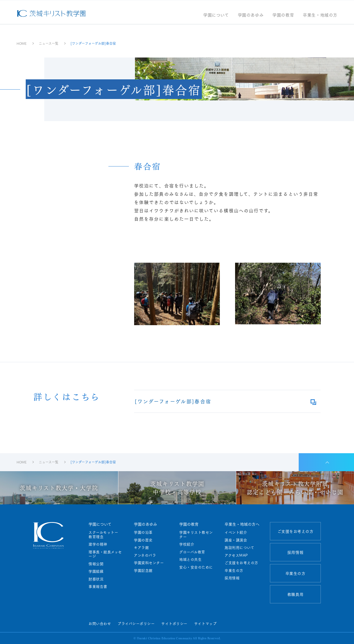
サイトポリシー (174, 623)
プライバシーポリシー (136, 623)
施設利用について (239, 547)
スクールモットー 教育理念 (105, 534)
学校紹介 (187, 544)
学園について (216, 15)
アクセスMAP (236, 555)
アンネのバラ (145, 555)
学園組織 (96, 571)
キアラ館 (141, 547)
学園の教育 (283, 15)
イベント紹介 (236, 532)
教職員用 (295, 594)
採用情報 (232, 578)
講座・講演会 (236, 540)
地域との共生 (190, 559)
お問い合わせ (100, 623)
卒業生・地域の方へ (242, 524)
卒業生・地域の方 (320, 15)
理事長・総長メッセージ (105, 554)
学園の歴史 (143, 540)
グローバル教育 (192, 552)
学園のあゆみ (251, 15)
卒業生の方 (234, 570)
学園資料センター (149, 563)
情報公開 (96, 564)
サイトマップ (205, 623)
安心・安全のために (196, 567)
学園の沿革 (143, 532)
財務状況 (96, 579)
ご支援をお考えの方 (241, 563)
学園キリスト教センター (196, 534)
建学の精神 (98, 544)
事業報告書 (98, 586)
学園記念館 (143, 570)
